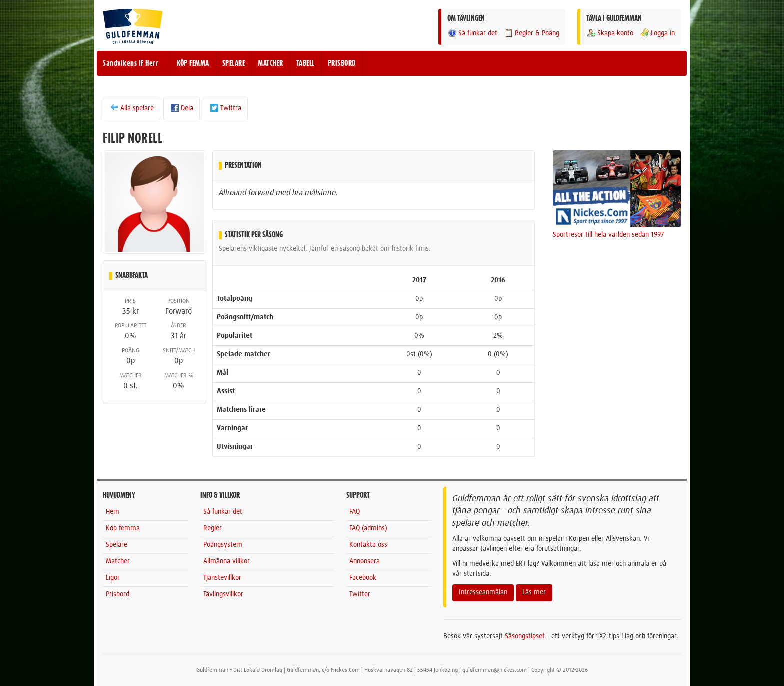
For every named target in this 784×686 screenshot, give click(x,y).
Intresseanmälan (483, 592)
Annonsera (365, 561)
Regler (213, 528)
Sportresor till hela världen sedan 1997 (609, 235)
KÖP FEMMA (193, 63)
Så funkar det (472, 33)
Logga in (657, 33)
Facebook (363, 578)
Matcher (118, 561)
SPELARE (234, 63)
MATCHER (271, 63)
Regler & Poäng (532, 33)
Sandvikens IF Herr (131, 63)
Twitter (360, 594)
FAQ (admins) (368, 528)
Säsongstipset (525, 636)
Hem (113, 512)
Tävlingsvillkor (223, 594)
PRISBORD (342, 63)
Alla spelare (132, 108)
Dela (182, 108)
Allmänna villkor (227, 561)
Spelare (117, 545)
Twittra (225, 108)
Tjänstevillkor (222, 578)
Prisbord (118, 594)
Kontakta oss (368, 545)
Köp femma (123, 528)
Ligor (113, 578)
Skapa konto (610, 33)
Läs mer (534, 592)
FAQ (355, 512)
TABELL (306, 63)
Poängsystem (223, 545)
